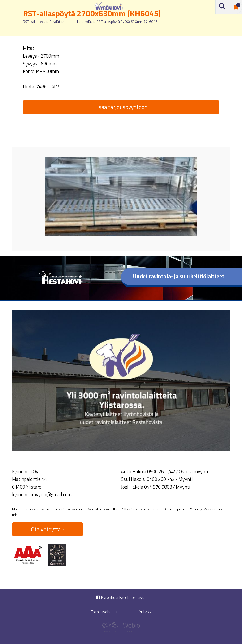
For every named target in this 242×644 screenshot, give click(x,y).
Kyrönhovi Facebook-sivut (121, 597)
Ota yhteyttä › (48, 529)
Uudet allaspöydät (78, 22)
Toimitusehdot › (104, 612)
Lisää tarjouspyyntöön (121, 107)
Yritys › (145, 612)
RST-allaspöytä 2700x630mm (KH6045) (127, 22)
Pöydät (55, 22)
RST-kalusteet (34, 22)
